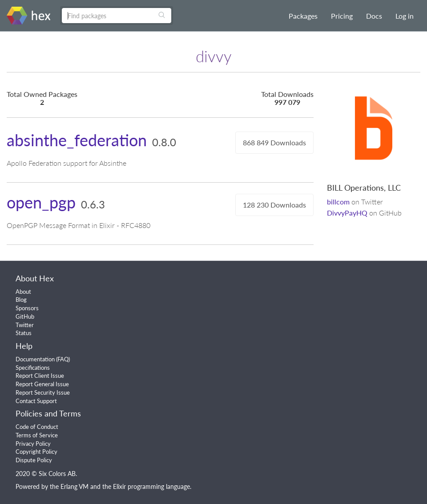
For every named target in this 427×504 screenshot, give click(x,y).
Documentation (35, 359)
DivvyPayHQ (347, 213)
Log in (405, 16)
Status (24, 333)
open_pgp (41, 202)
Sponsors (27, 308)
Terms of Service (37, 435)
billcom (338, 202)
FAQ (63, 359)
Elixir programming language (151, 486)
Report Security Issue (43, 392)
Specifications (33, 368)
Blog (21, 300)
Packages (303, 16)
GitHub (25, 316)
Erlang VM (75, 486)
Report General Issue (42, 384)
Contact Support (36, 401)
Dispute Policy (34, 460)
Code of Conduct (37, 427)
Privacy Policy (33, 444)
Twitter (25, 325)
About (23, 292)
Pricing (342, 16)
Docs (374, 16)
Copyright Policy (36, 452)
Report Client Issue (40, 376)
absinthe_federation (77, 140)
